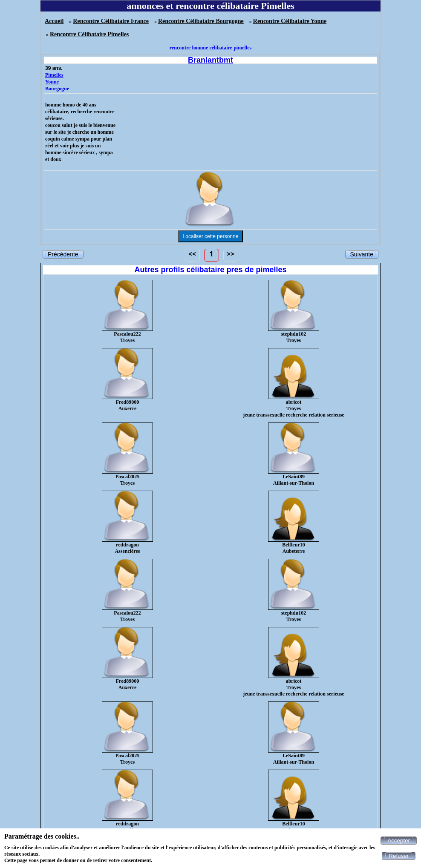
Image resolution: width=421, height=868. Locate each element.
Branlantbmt (210, 60)
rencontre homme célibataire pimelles (210, 48)
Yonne (52, 82)
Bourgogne (57, 89)
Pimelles (54, 75)
